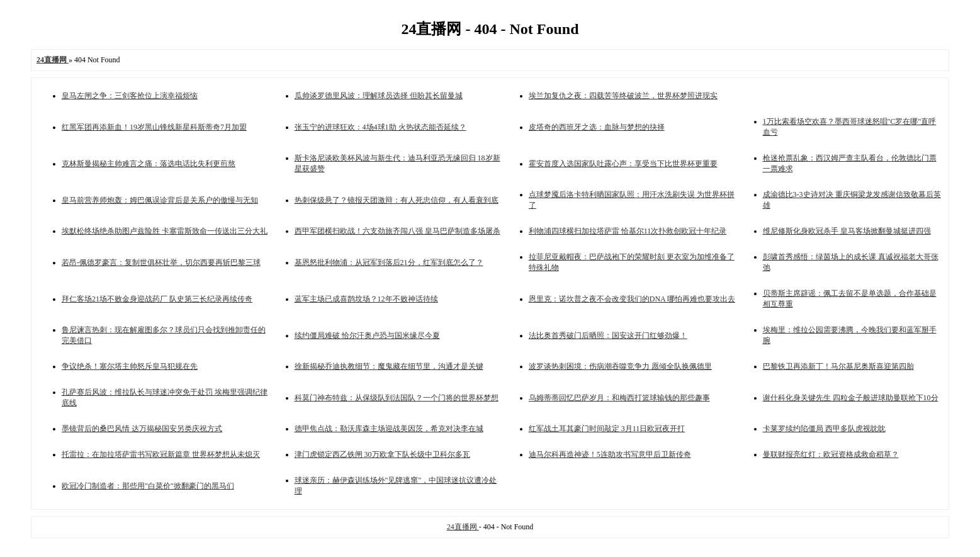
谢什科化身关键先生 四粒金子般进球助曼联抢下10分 (851, 398)
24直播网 (463, 527)
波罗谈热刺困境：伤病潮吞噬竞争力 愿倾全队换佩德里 (620, 366)
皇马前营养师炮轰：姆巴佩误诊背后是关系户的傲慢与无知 (160, 200)
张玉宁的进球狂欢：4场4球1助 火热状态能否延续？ (380, 127)
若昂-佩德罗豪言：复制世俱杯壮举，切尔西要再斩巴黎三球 (161, 262)
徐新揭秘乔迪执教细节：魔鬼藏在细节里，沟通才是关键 (389, 366)
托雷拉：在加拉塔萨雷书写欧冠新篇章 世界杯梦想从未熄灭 (161, 454)
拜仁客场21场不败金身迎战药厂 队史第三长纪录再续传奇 (157, 299)
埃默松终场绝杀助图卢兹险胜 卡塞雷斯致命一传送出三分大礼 (165, 231)
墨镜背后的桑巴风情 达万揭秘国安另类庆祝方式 (142, 429)
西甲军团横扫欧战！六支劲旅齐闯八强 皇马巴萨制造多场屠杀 (397, 231)
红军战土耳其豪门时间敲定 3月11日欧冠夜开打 (607, 429)
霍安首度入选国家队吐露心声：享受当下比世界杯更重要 (623, 164)
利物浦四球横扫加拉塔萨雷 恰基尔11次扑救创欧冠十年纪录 (628, 231)
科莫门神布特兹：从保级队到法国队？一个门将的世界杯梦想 (397, 398)
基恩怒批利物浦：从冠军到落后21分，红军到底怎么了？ (389, 262)
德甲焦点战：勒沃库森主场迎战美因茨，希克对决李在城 (389, 429)
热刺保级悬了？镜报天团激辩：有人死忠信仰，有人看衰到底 (397, 200)
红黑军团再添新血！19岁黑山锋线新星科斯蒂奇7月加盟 (154, 127)
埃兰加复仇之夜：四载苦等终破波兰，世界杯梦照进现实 (623, 96)
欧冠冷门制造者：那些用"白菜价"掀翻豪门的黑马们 (148, 486)
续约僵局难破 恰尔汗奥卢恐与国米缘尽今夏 (367, 335)
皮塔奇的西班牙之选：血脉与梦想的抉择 (597, 127)
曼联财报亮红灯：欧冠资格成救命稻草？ (831, 454)
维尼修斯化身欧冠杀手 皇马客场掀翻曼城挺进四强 (847, 231)
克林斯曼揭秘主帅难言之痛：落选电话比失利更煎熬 (149, 164)
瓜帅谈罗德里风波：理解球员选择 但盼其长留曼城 (379, 96)
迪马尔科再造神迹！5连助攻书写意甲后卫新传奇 (610, 454)
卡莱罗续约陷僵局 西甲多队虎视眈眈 (824, 429)
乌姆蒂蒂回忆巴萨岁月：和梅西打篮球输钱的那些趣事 (619, 398)
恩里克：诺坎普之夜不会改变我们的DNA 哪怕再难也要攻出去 (632, 299)
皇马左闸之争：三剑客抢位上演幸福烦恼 (130, 96)
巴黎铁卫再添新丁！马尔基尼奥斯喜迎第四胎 (838, 366)
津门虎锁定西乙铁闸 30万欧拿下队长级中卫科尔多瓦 (382, 454)
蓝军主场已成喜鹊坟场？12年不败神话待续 (366, 299)
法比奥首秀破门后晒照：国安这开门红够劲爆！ (608, 335)
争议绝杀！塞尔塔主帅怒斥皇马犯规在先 (130, 366)
